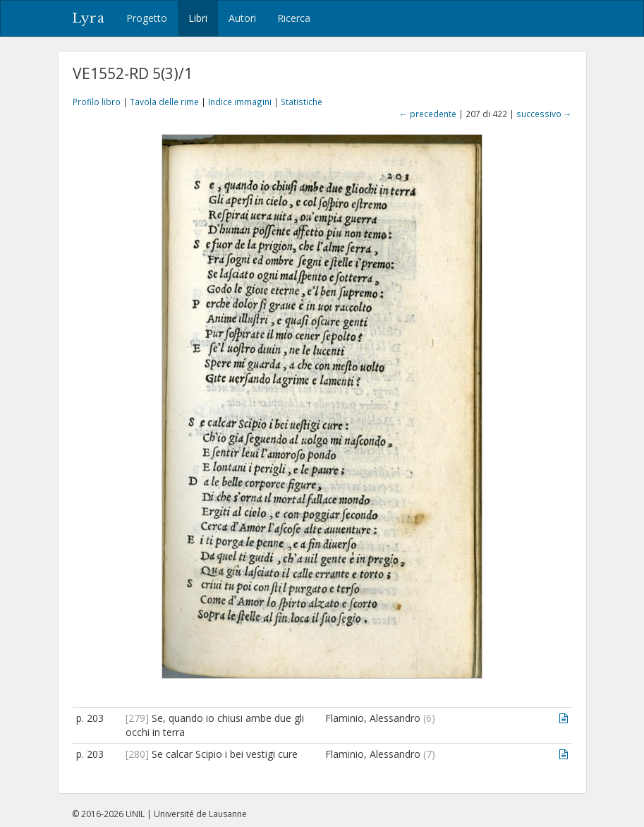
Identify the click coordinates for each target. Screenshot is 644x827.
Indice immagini (240, 102)
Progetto (147, 18)
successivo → (544, 114)
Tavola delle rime (164, 102)
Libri (198, 18)
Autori (242, 18)
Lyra (89, 18)
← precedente (428, 114)
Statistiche (302, 102)
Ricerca (294, 18)
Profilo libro (97, 102)
